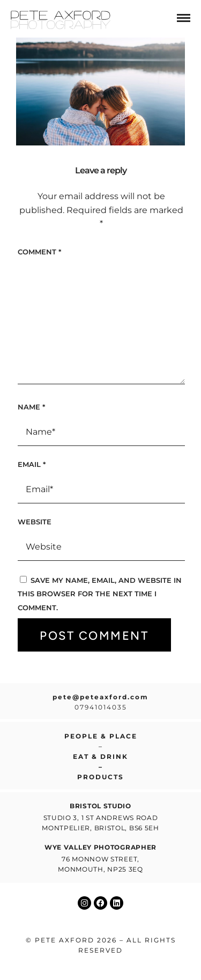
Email (32, 464)
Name (31, 407)
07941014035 (101, 707)
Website (35, 522)
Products (100, 777)
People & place (101, 736)
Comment (39, 252)
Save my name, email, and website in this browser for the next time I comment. (100, 594)
